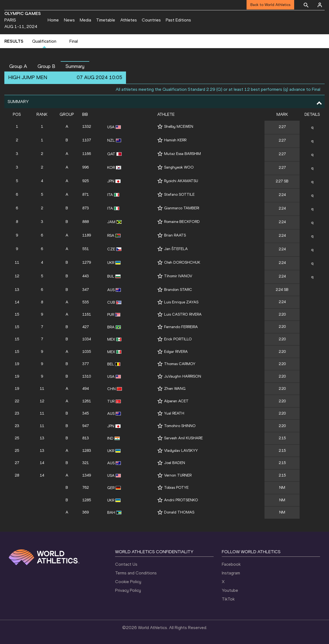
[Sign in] (320, 5)
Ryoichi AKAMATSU (181, 181)
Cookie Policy (128, 582)
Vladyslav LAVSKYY (181, 451)
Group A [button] (18, 66)
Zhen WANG (175, 389)
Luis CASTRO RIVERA (183, 314)
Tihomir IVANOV (178, 276)
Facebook (231, 564)
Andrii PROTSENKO (181, 500)
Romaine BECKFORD (182, 222)
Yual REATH (174, 413)
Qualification (44, 41)
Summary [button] (75, 66)
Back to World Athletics (270, 5)
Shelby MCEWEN (179, 127)
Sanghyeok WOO (179, 167)
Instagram (231, 573)
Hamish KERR (175, 140)
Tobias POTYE (176, 488)
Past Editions (178, 20)
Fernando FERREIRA (181, 327)
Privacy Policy (128, 590)
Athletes (129, 20)
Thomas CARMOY (180, 364)
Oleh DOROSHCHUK (182, 262)
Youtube (230, 590)
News (69, 20)
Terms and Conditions (136, 573)
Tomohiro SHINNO (180, 426)
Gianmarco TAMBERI (182, 208)
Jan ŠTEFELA (176, 249)
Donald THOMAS (179, 512)
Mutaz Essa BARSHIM (182, 154)
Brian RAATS (175, 235)
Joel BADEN (175, 463)
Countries (151, 20)
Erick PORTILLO (178, 339)
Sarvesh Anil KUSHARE (183, 438)
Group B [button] (46, 66)
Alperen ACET (176, 401)
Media (85, 20)
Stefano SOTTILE (179, 195)
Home (53, 20)
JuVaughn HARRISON (183, 376)
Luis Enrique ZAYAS (181, 302)
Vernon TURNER (178, 475)
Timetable (106, 20)
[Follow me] (160, 127)
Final (74, 41)
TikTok (228, 599)
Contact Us (126, 564)
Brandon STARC (178, 290)
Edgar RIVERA (176, 352)
